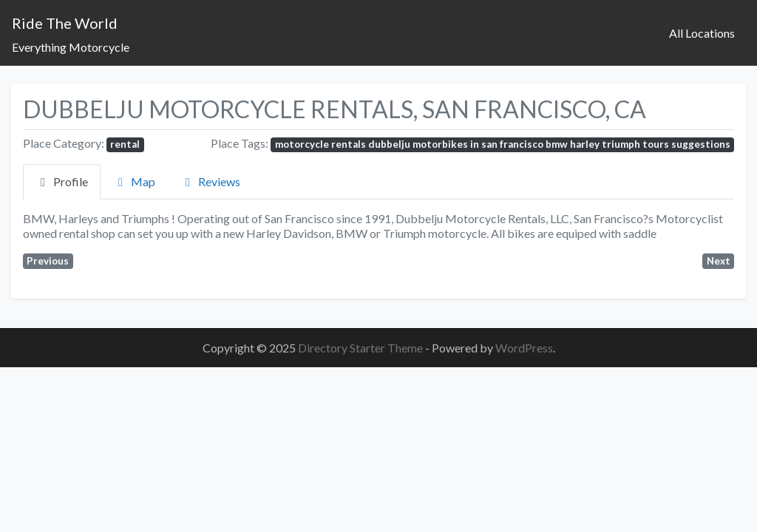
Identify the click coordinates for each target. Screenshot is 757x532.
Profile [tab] (62, 181)
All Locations (702, 33)
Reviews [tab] (210, 181)
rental (125, 144)
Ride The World (65, 23)
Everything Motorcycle (71, 47)
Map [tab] (134, 181)
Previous (48, 261)
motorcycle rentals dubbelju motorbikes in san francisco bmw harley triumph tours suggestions (503, 144)
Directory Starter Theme (361, 348)
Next (719, 261)
